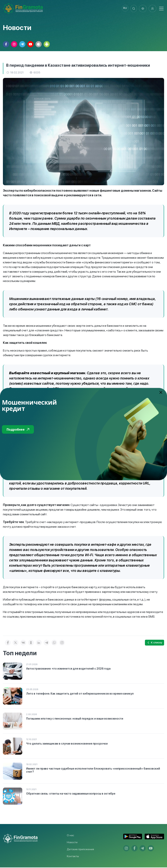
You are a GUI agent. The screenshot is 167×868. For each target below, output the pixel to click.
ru (124, 9)
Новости (72, 843)
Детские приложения (80, 850)
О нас (70, 836)
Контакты (73, 857)
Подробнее (18, 429)
